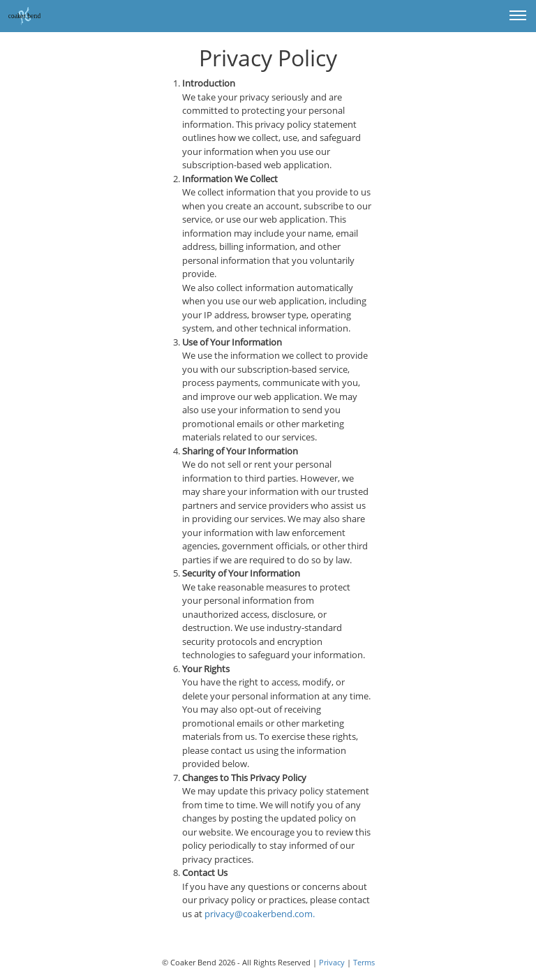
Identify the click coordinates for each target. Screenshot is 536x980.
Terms (364, 962)
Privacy (332, 962)
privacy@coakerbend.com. (260, 914)
